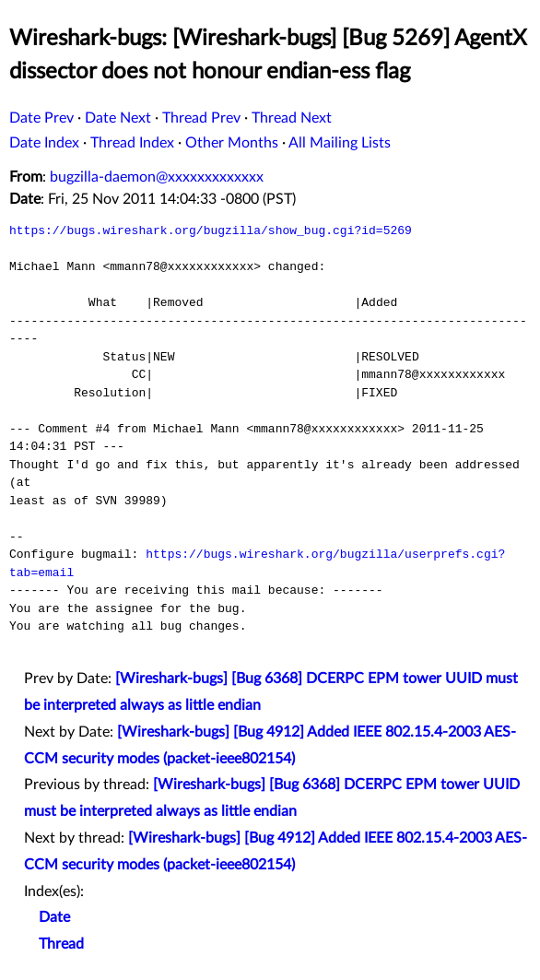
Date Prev (41, 118)
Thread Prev (201, 118)
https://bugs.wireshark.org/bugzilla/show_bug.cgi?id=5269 (211, 230)
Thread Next (292, 118)
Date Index (44, 143)
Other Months (232, 143)
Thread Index (132, 143)
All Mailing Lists (340, 143)
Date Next (118, 118)
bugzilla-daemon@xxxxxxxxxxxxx (157, 177)
